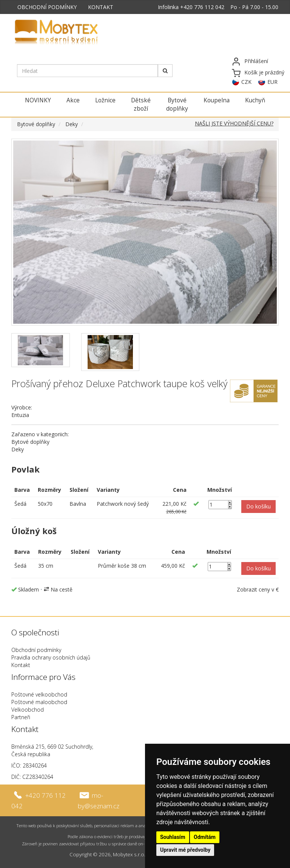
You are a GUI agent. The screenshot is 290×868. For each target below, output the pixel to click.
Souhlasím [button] (173, 837)
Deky (72, 124)
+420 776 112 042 (202, 7)
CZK (246, 82)
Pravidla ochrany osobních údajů (51, 657)
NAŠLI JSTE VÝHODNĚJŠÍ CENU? (234, 123)
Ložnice (105, 100)
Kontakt (21, 665)
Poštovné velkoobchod (39, 694)
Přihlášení (256, 61)
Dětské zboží (141, 104)
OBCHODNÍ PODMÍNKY (47, 7)
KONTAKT (101, 7)
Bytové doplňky (177, 104)
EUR (272, 82)
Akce (73, 100)
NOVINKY (38, 100)
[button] (258, 507)
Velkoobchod (28, 710)
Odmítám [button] (205, 837)
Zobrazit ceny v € (258, 589)
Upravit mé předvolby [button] (185, 850)
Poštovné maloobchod (39, 702)
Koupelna (217, 100)
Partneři (21, 717)
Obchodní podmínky (36, 650)
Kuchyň (255, 100)
